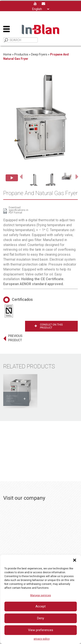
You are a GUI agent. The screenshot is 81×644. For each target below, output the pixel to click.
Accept (40, 606)
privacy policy (42, 639)
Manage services (41, 595)
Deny (41, 618)
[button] (75, 560)
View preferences (41, 630)
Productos (21, 54)
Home (7, 54)
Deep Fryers (39, 54)
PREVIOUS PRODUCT (15, 338)
